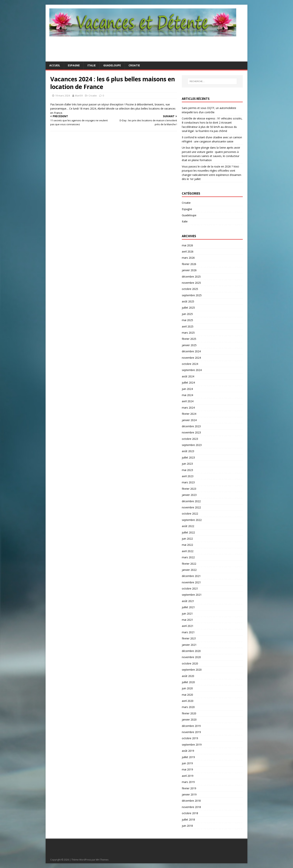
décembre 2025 (191, 277)
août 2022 (188, 526)
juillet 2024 (188, 383)
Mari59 (79, 96)
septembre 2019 (192, 745)
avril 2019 (188, 776)
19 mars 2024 (63, 96)
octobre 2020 (190, 663)
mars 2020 (188, 707)
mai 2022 (187, 545)
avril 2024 (188, 401)
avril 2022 (188, 551)
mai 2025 (187, 320)
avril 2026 (188, 251)
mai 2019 (187, 769)
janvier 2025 (189, 345)
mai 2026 (187, 245)
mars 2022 (188, 557)
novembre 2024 (191, 358)
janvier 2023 (189, 495)
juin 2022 (187, 539)
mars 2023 (188, 482)
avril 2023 (188, 476)
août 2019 (188, 751)
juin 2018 (187, 826)
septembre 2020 (192, 670)
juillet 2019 (188, 757)
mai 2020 (187, 695)
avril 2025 (188, 326)
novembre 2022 (191, 507)
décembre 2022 (191, 501)
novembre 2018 (191, 807)
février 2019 (189, 788)
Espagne (74, 65)
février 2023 (189, 489)
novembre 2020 (191, 657)
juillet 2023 (188, 457)
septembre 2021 (192, 595)
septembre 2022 (192, 520)
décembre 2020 (191, 651)
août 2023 (188, 451)
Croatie (134, 65)
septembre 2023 (192, 445)
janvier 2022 (189, 570)
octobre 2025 (190, 289)
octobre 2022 (190, 514)
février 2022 (189, 564)
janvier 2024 (189, 420)
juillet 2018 (188, 819)
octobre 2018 (190, 813)
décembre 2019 (191, 726)
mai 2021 (187, 620)
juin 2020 (187, 688)
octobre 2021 (190, 588)
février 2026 (189, 264)
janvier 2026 (189, 270)
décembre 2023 (191, 426)
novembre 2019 (191, 732)
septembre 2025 (192, 295)
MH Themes (102, 860)
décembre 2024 (191, 351)
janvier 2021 (189, 645)
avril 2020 (188, 701)
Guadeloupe (112, 65)
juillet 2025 (188, 308)
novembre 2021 (191, 582)
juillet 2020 (188, 682)
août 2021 (188, 601)
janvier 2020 (189, 720)
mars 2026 (188, 258)
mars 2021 (188, 632)
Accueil (55, 65)
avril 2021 (188, 626)
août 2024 (188, 376)
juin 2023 (187, 464)
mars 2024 (188, 408)
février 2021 (189, 638)
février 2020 (189, 713)
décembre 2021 (191, 576)
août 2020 (188, 676)
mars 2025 (188, 333)
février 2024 (189, 414)
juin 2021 (187, 614)
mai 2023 (187, 470)
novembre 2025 (191, 283)
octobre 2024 (190, 364)
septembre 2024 (192, 370)
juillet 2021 (188, 607)
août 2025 (188, 301)
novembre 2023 (191, 432)
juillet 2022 (188, 532)
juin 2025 (187, 314)
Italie (92, 65)
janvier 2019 (189, 794)
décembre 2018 (191, 801)
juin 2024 (187, 389)
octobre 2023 (190, 439)
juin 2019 (187, 763)
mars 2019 (188, 782)
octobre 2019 (190, 738)
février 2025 (189, 339)
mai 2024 (187, 395)
